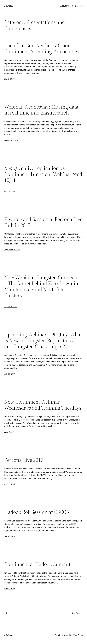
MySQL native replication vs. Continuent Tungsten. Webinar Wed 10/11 (43, 174)
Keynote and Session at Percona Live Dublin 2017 (43, 222)
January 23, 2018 (11, 140)
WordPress (78, 635)
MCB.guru (9, 6)
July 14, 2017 (9, 374)
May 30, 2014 (10, 588)
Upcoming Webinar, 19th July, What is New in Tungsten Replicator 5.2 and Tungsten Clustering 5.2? (43, 340)
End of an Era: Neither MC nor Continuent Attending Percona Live (42, 48)
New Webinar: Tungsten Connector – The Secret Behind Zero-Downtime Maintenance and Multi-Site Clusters (43, 286)
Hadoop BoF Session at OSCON (37, 512)
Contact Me (77, 6)
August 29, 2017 (11, 307)
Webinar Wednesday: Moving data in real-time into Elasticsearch (41, 110)
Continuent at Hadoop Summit (37, 564)
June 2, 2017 (9, 432)
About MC (65, 6)
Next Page (77, 613)
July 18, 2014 (9, 536)
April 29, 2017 (10, 484)
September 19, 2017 (12, 250)
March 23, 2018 (10, 79)
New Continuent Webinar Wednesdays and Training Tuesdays (43, 405)
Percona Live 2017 (24, 460)
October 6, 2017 (10, 191)
